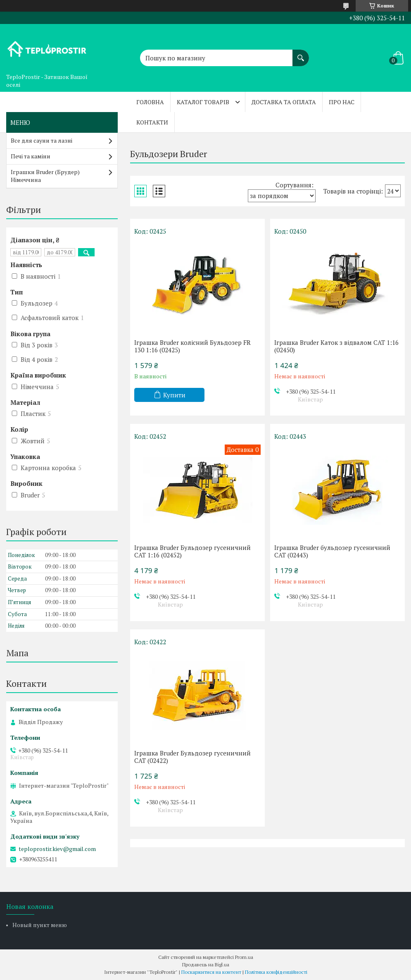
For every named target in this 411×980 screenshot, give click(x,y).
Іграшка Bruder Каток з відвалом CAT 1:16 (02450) (336, 346)
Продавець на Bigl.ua (206, 964)
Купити (174, 395)
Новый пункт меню (40, 925)
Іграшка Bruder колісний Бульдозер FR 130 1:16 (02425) (192, 346)
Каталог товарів (203, 102)
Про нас (342, 102)
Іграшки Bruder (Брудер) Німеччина (45, 176)
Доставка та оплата (284, 102)
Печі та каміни (31, 156)
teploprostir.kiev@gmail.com (57, 849)
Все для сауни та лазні (42, 140)
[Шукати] (301, 54)
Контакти (152, 122)
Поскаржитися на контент (211, 972)
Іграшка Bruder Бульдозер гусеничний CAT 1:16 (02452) (192, 551)
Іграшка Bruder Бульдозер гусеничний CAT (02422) (192, 757)
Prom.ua (244, 957)
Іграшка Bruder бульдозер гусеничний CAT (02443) (332, 551)
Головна (150, 102)
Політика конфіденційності (276, 972)
